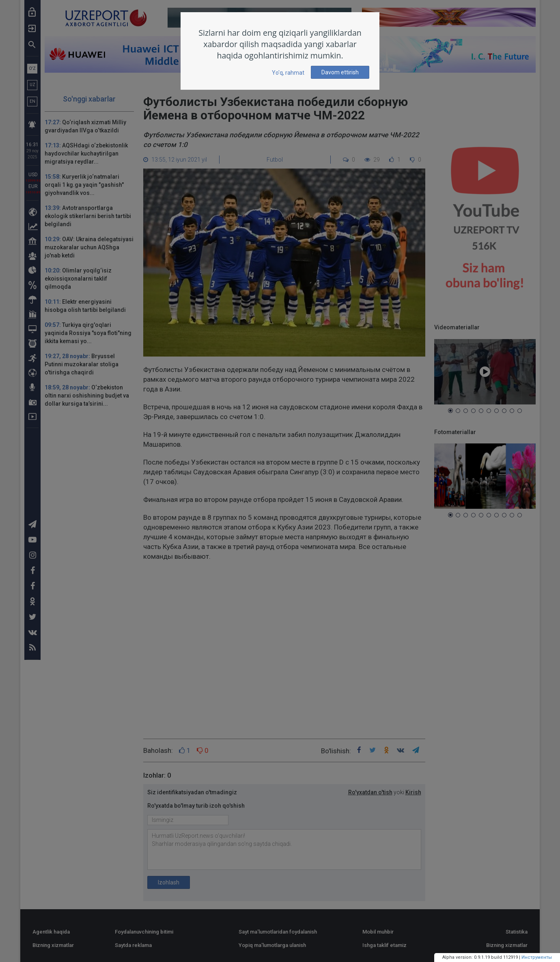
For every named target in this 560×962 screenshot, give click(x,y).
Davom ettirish (340, 72)
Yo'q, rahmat (288, 73)
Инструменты (537, 957)
